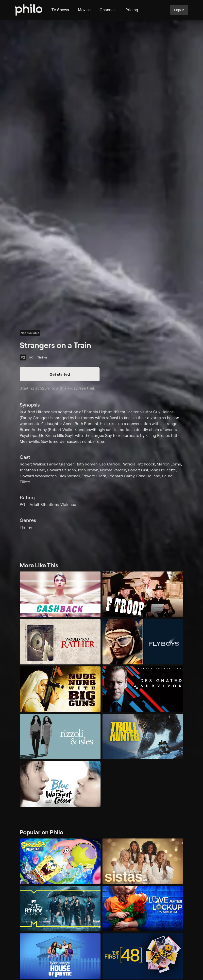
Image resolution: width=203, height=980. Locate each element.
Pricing (132, 10)
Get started (60, 374)
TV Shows (60, 10)
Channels (108, 10)
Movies (84, 10)
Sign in (179, 10)
